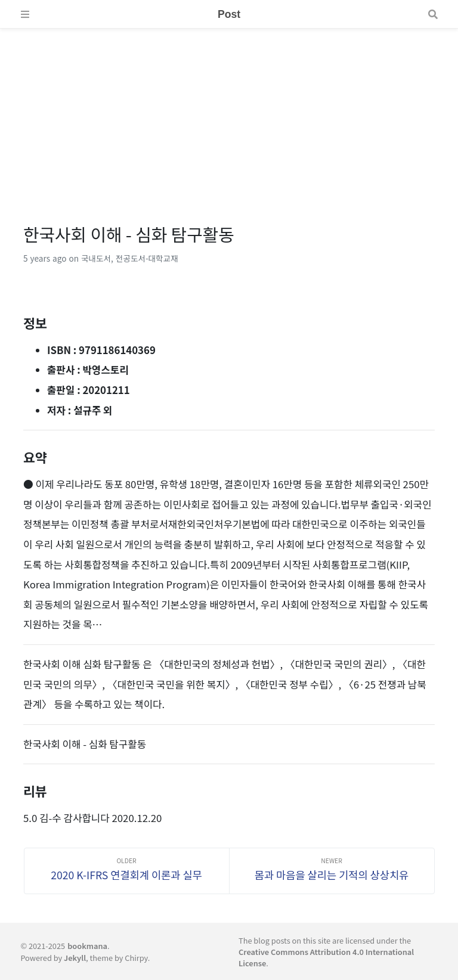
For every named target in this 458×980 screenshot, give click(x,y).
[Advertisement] (229, 112)
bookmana (87, 946)
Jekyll (75, 958)
